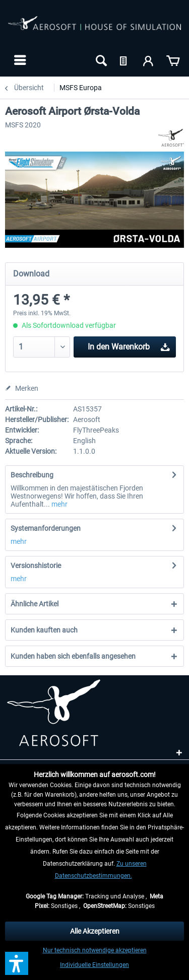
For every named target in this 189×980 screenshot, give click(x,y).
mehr (59, 504)
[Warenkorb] (173, 60)
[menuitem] (19, 60)
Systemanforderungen (46, 528)
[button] (17, 963)
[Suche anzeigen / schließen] (100, 60)
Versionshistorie (36, 566)
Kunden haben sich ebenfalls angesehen (73, 656)
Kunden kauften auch (44, 630)
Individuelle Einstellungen (94, 965)
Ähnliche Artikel (35, 604)
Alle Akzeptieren (95, 931)
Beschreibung (32, 475)
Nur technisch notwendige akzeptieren (95, 950)
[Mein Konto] (149, 60)
